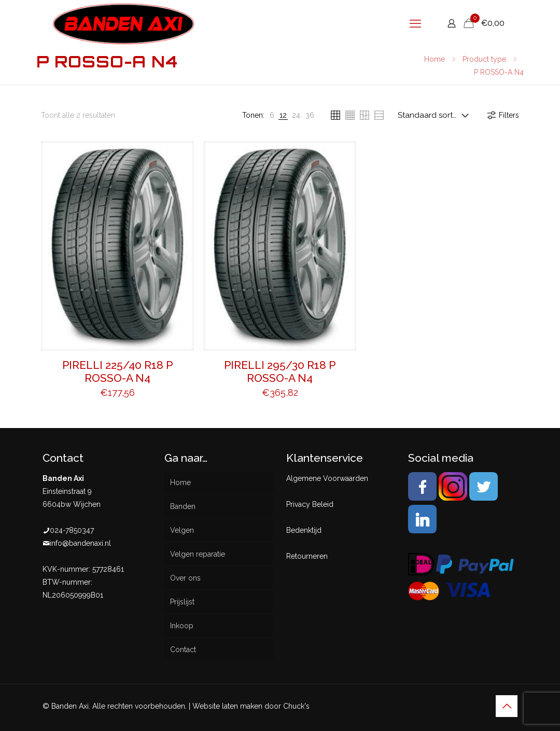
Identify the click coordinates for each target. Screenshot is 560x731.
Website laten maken (227, 706)
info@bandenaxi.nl (80, 543)
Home (435, 59)
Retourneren (307, 556)
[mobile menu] (415, 23)
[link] (272, 115)
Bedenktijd (304, 530)
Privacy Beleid (310, 504)
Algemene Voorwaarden (327, 478)
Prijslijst (182, 602)
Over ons (185, 578)
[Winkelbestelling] (435, 115)
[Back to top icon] (507, 706)
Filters (502, 115)
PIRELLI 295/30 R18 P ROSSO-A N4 (280, 371)
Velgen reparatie (198, 554)
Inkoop (182, 626)
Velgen (182, 530)
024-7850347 (72, 530)
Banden (183, 506)
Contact (183, 650)
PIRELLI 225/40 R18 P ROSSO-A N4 (117, 371)
